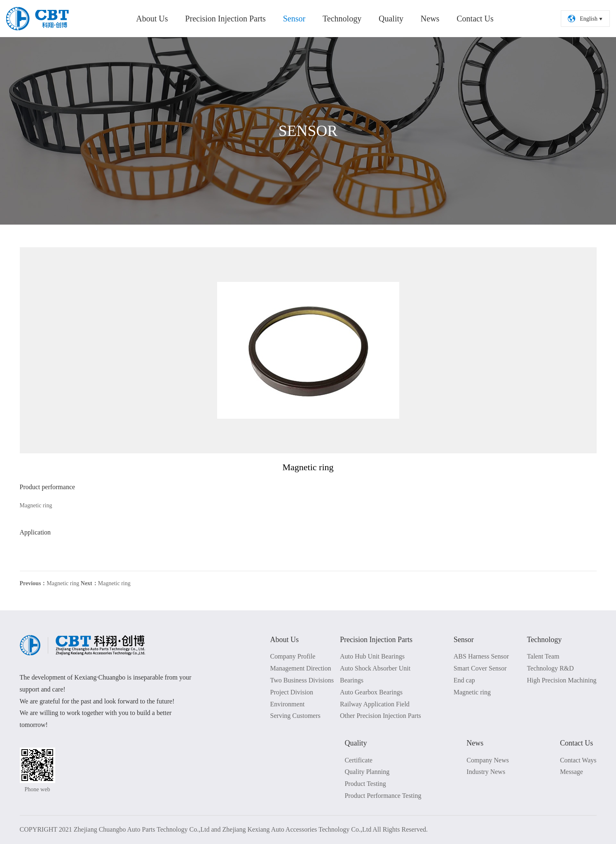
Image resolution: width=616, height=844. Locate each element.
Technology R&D (550, 668)
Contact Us (475, 19)
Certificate (358, 760)
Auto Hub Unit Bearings (372, 656)
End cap (464, 680)
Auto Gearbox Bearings (371, 692)
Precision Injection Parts (225, 19)
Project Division (292, 692)
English (586, 19)
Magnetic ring (50, 583)
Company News (488, 760)
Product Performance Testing (383, 796)
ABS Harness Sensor (481, 656)
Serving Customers (295, 716)
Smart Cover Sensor (480, 668)
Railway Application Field (375, 704)
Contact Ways (578, 760)
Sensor (294, 19)
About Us (152, 19)
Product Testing (365, 784)
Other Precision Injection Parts (381, 716)
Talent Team (543, 656)
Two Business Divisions (302, 680)
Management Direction (301, 668)
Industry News (486, 772)
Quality (391, 19)
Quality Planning (367, 772)
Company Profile (293, 656)
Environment (288, 704)
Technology (342, 19)
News (430, 19)
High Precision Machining (562, 680)
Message (571, 772)
